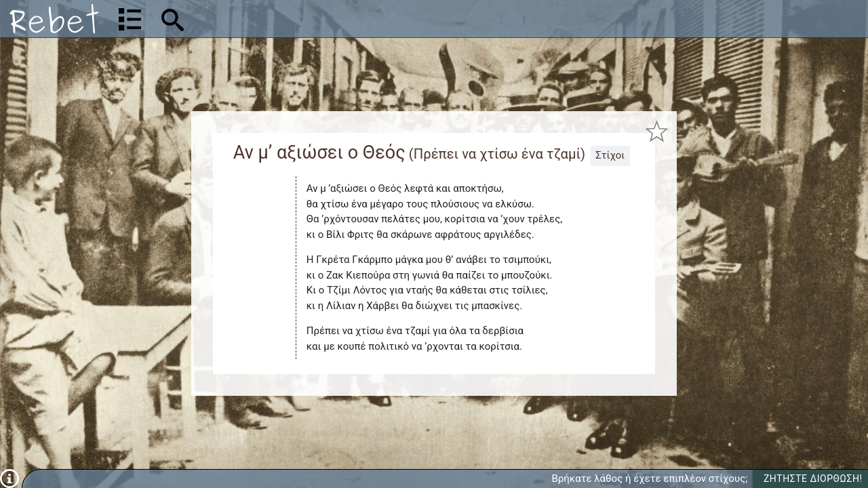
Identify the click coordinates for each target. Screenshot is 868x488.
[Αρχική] (54, 19)
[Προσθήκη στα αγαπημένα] (657, 132)
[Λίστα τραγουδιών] (130, 19)
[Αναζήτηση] (262, 19)
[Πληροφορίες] (9, 478)
